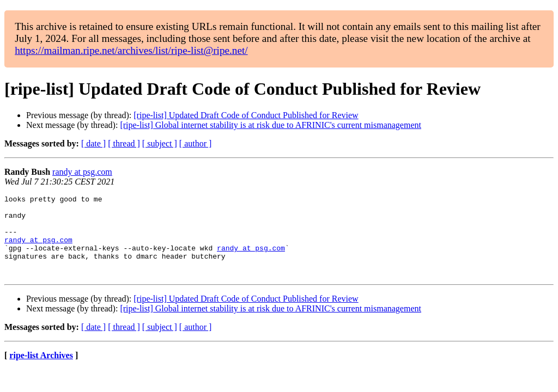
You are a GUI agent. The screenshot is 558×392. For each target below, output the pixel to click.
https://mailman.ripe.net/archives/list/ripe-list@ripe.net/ (131, 50)
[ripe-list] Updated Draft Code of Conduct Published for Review (246, 115)
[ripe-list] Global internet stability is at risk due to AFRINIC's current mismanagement (271, 125)
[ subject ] (160, 143)
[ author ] (196, 143)
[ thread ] (124, 143)
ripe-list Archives (41, 372)
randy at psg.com (82, 172)
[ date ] (93, 143)
